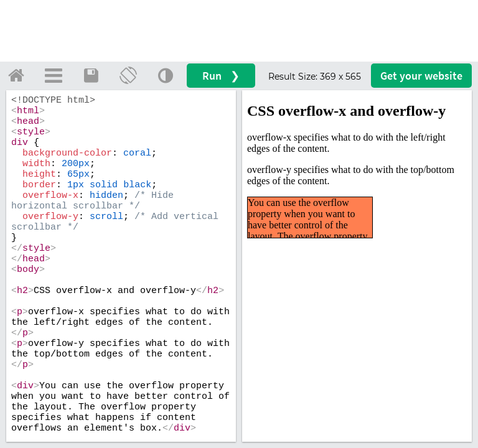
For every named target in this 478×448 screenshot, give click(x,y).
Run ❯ (221, 76)
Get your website (421, 76)
